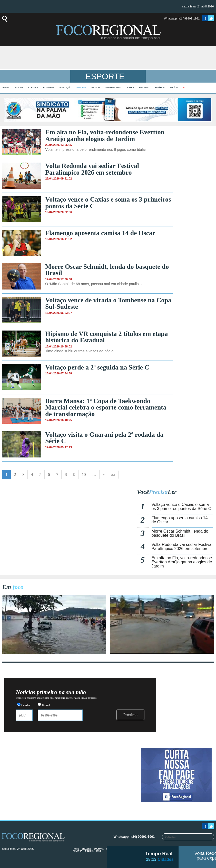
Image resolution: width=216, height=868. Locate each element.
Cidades (18, 88)
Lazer (131, 88)
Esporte (81, 88)
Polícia (174, 88)
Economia (49, 88)
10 (84, 475)
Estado (96, 88)
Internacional (113, 88)
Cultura (33, 88)
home (6, 88)
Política (160, 88)
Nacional (144, 88)
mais (99, 851)
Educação (65, 88)
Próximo (130, 715)
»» (113, 475)
